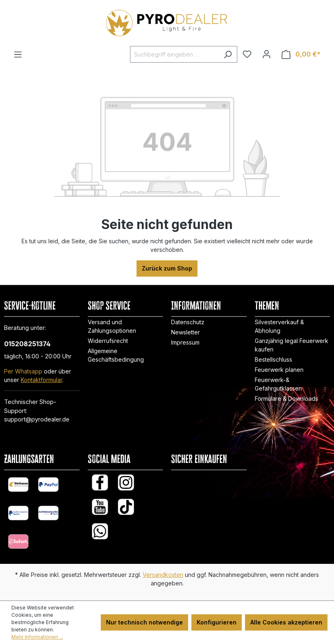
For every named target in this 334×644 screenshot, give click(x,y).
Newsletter (185, 332)
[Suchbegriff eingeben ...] (174, 54)
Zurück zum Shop (167, 268)
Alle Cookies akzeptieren (286, 622)
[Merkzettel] (247, 54)
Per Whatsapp (23, 371)
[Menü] (18, 55)
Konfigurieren (217, 622)
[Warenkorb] (301, 54)
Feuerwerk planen (279, 370)
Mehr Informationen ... (37, 637)
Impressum (185, 342)
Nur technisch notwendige (144, 622)
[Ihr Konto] (267, 54)
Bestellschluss (273, 359)
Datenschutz (188, 322)
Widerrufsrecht (108, 341)
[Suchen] (228, 54)
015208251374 (27, 344)
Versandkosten (163, 575)
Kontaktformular (41, 380)
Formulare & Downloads (286, 398)
